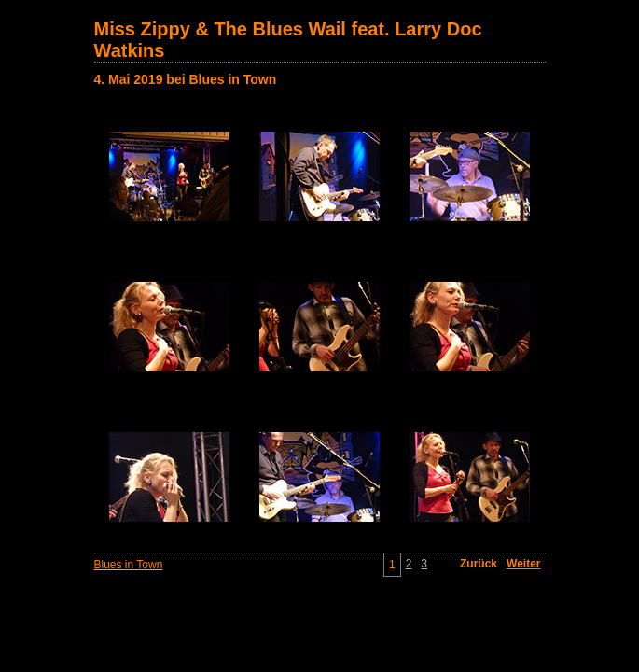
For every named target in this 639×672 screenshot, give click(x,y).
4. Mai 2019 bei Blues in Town (186, 79)
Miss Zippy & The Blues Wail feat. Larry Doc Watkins (288, 40)
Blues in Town (129, 565)
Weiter (523, 564)
